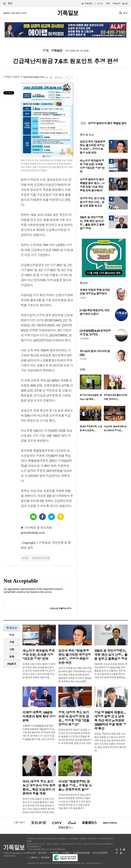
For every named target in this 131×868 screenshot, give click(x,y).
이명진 (83, 298)
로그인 (125, 4)
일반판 (100, 4)
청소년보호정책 (100, 853)
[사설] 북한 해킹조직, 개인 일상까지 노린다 (95, 312)
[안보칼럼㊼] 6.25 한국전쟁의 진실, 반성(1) (95, 333)
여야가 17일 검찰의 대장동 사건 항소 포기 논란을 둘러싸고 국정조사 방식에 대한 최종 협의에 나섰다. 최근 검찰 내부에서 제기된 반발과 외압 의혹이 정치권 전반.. (39, 806)
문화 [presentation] (12, 657)
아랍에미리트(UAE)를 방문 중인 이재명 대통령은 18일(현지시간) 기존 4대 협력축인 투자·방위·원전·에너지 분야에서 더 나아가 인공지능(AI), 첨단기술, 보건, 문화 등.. (39, 732)
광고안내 (42, 853)
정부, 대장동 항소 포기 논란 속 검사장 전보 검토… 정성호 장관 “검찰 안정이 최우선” (74, 718)
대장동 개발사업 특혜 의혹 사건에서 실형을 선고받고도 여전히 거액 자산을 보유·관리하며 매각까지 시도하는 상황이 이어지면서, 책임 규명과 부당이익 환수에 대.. (110, 742)
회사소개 (31, 853)
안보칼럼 (84, 338)
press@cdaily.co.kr (34, 77)
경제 (46, 51)
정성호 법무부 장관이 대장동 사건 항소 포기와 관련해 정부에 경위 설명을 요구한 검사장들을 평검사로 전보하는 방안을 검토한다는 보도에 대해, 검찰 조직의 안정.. (75, 736)
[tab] (12, 635)
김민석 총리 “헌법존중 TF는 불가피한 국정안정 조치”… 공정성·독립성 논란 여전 (93, 147)
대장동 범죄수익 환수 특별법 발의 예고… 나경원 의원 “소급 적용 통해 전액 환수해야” (92, 185)
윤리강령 (45, 857)
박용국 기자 (19, 77)
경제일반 (57, 51)
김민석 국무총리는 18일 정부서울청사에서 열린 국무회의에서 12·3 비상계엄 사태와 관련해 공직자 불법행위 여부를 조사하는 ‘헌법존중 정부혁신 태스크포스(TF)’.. (75, 675)
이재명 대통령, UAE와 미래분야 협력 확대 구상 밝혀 (39, 716)
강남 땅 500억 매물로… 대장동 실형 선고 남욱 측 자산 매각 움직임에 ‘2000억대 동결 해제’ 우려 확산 (110, 720)
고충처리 (34, 857)
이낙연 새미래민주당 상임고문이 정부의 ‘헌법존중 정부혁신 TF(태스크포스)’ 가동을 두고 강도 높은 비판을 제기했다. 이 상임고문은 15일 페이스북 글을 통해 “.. (74, 802)
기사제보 (65, 853)
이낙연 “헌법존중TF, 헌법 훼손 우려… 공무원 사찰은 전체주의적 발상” (75, 786)
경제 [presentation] (12, 642)
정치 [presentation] (12, 635)
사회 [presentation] (12, 649)
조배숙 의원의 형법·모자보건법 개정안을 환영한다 (95, 292)
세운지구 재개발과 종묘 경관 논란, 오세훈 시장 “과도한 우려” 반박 (92, 166)
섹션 (8, 4)
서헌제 (83, 359)
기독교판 (88, 4)
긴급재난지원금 (42, 558)
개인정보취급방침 (81, 853)
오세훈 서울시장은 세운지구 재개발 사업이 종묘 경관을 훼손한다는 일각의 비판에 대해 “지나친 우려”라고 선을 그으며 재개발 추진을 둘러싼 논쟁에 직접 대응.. (39, 671)
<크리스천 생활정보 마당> (60, 608)
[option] (92, 389)
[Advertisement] (104, 96)
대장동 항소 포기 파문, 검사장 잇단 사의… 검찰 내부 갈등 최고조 (93, 202)
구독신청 (116, 4)
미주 (108, 4)
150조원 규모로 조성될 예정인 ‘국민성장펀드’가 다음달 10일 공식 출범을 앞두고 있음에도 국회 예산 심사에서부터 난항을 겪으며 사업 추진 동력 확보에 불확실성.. (111, 671)
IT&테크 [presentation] (12, 664)
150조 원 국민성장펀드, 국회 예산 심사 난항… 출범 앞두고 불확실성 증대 (92, 223)
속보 (83, 123)
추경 (26, 558)
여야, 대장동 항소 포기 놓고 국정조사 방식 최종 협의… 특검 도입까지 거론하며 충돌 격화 (39, 788)
